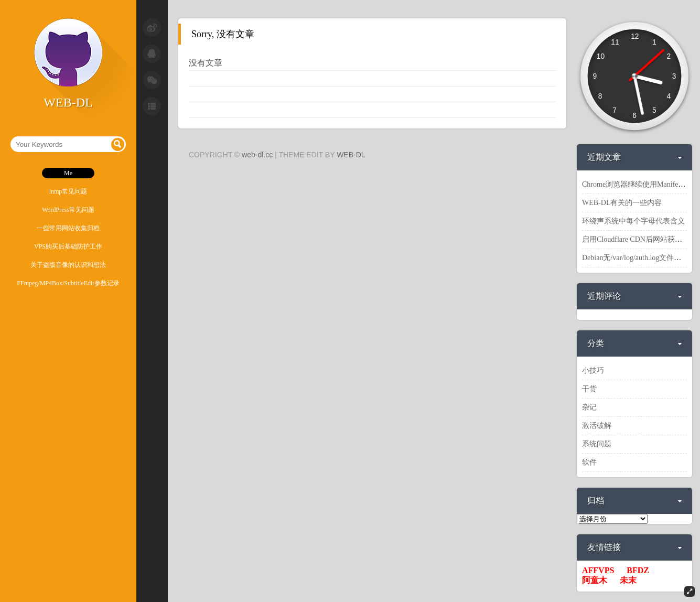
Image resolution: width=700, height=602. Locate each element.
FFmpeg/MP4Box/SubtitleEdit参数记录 (68, 283)
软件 (589, 462)
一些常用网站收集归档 (68, 228)
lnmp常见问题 (68, 191)
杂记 (589, 407)
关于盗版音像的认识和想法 (68, 265)
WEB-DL (351, 155)
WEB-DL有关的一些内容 (622, 203)
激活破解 (597, 426)
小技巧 (593, 370)
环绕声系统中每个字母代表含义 (633, 221)
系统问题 (597, 444)
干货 (589, 389)
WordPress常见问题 (68, 210)
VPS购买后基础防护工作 (68, 246)
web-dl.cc (257, 155)
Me (68, 173)
